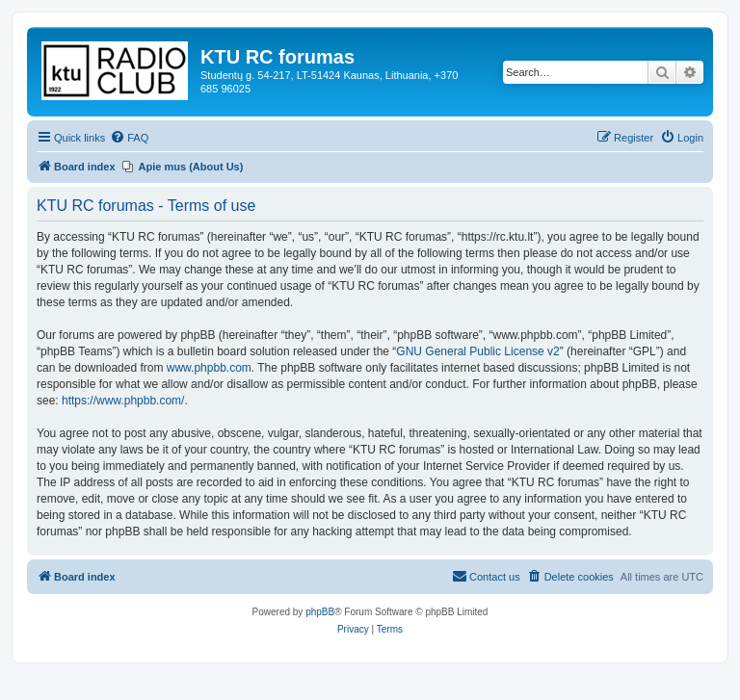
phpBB (320, 612)
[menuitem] (129, 138)
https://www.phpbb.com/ (123, 401)
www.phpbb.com (209, 368)
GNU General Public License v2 (477, 351)
